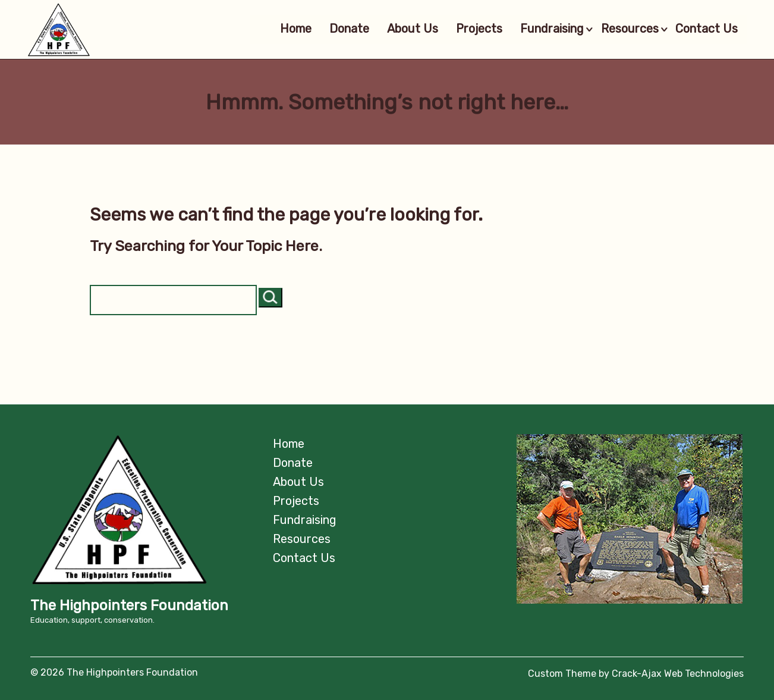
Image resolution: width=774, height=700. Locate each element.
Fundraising (541, 29)
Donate (330, 29)
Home (276, 29)
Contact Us (704, 29)
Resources (627, 29)
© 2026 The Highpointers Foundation (114, 672)
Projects (460, 29)
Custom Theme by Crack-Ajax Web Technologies (636, 674)
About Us (393, 29)
